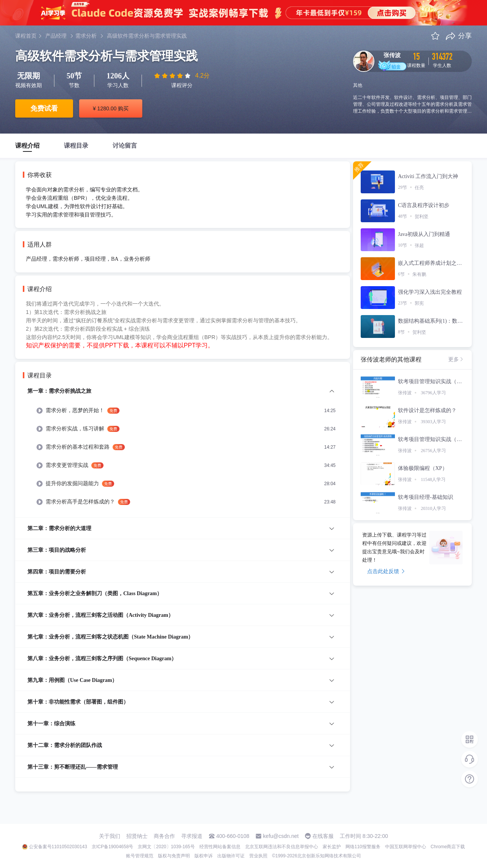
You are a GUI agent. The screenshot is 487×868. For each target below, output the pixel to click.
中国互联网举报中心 (406, 847)
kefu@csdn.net (281, 836)
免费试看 (44, 108)
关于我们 (110, 836)
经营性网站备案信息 (220, 847)
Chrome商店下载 (448, 847)
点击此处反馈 (386, 571)
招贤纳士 (137, 836)
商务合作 (164, 836)
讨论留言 (125, 146)
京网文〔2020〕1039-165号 (166, 847)
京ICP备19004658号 (112, 847)
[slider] (173, 76)
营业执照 (258, 856)
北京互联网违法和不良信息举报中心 (282, 847)
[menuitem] (183, 452)
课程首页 (26, 36)
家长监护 (332, 847)
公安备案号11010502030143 (58, 847)
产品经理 (56, 36)
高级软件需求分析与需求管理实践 (147, 36)
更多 (456, 359)
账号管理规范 (140, 856)
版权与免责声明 (174, 856)
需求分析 (86, 36)
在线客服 (323, 836)
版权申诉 (204, 856)
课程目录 (76, 146)
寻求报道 (192, 836)
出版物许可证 (231, 856)
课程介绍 (27, 146)
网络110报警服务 (363, 847)
